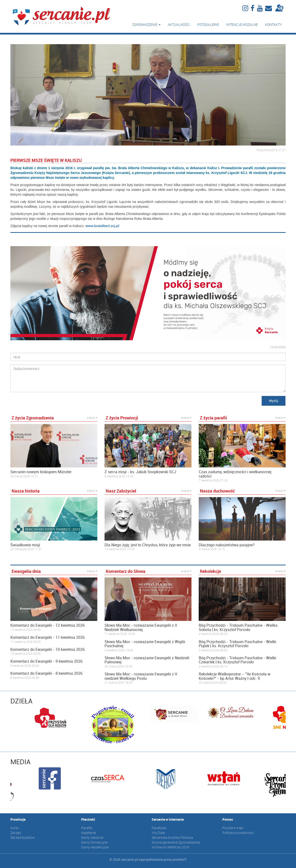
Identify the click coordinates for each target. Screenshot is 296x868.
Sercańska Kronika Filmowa (172, 837)
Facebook (159, 828)
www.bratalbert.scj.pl (102, 226)
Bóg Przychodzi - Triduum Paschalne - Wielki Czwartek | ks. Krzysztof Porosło (237, 660)
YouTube (158, 833)
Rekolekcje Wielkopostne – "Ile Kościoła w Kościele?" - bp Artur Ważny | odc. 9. (235, 676)
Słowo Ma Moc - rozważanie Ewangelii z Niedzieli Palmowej (147, 660)
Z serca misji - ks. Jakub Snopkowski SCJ (140, 472)
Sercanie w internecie (168, 819)
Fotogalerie (208, 24)
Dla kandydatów (23, 837)
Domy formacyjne (94, 842)
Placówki (88, 819)
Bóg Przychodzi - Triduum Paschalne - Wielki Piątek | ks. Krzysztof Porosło (237, 644)
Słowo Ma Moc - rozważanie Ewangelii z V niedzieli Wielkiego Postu (141, 676)
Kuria (14, 828)
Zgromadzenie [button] (146, 24)
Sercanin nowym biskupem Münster (41, 472)
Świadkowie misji (25, 545)
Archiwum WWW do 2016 (170, 847)
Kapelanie (88, 833)
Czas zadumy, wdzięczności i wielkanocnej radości (235, 474)
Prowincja (18, 819)
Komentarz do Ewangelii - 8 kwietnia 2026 (46, 674)
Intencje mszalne (242, 24)
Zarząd (16, 833)
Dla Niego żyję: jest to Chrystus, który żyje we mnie (148, 545)
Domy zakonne (92, 837)
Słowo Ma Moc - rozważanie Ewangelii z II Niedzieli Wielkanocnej (141, 628)
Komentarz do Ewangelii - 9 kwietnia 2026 (46, 661)
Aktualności (179, 24)
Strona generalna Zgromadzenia (176, 842)
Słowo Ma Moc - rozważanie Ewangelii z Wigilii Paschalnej (145, 644)
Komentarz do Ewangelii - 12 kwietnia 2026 (48, 625)
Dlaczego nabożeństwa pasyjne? (227, 545)
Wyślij (274, 401)
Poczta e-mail (233, 828)
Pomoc (228, 819)
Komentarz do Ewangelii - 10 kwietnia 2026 (48, 650)
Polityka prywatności (238, 833)
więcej (92, 417)
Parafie (87, 828)
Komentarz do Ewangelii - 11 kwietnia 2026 (48, 638)
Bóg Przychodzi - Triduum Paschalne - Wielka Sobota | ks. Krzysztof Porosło (238, 628)
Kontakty (274, 24)
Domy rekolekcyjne (95, 847)
